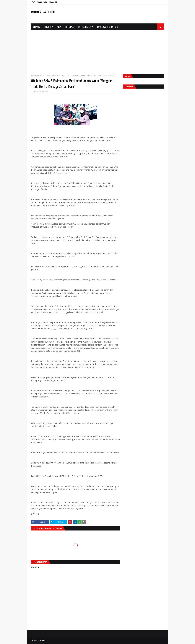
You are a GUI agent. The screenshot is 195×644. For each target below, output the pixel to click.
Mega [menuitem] (59, 27)
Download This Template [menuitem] (108, 27)
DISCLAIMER (53, 2)
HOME (33, 2)
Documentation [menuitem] (85, 27)
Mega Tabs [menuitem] (70, 27)
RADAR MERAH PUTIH (43, 12)
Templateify (42, 640)
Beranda (34, 75)
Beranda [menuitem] (37, 27)
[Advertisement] (97, 51)
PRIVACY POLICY (42, 2)
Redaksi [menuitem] (48, 27)
